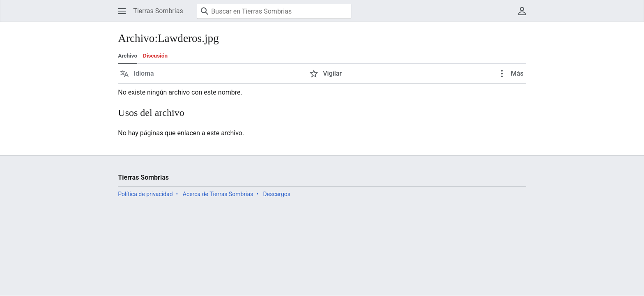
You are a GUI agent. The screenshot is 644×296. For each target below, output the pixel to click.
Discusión (155, 55)
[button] (122, 11)
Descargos (277, 194)
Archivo (128, 55)
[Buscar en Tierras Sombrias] (274, 11)
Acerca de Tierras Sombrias (218, 194)
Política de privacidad (145, 194)
